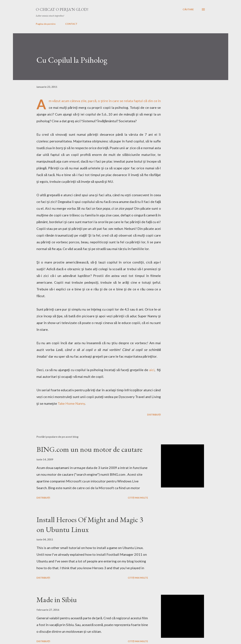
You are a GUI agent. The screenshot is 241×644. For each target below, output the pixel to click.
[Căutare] (188, 9)
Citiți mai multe (138, 498)
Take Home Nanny (71, 403)
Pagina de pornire (46, 24)
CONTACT (71, 24)
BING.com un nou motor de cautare (89, 449)
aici (152, 370)
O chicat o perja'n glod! (62, 9)
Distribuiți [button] (154, 415)
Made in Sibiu (57, 600)
